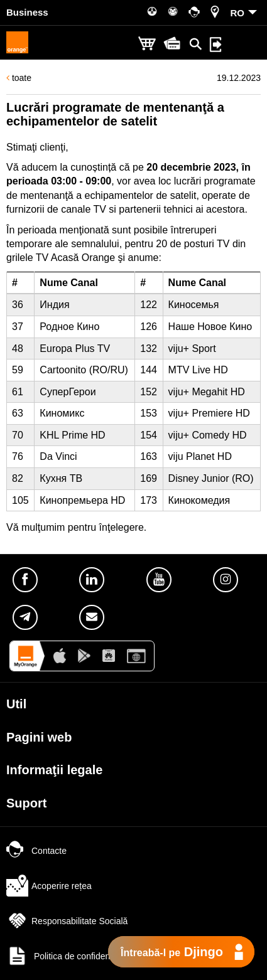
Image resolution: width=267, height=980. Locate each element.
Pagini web (39, 737)
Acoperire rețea (49, 886)
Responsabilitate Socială (67, 921)
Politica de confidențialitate (72, 956)
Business (27, 12)
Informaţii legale (54, 770)
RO (238, 13)
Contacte (36, 851)
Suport (26, 803)
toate (19, 78)
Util (16, 704)
